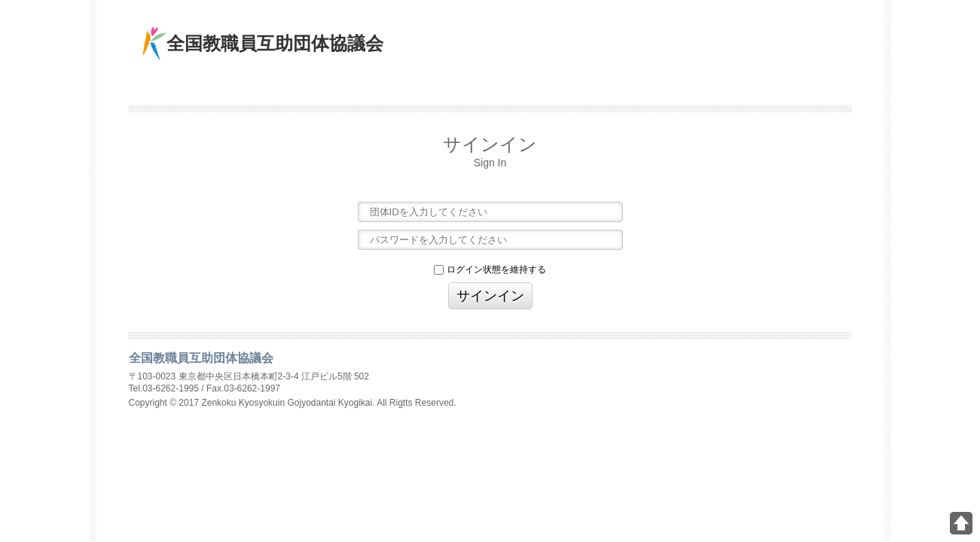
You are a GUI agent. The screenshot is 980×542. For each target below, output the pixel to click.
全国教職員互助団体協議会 (275, 43)
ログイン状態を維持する (490, 269)
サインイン (490, 296)
